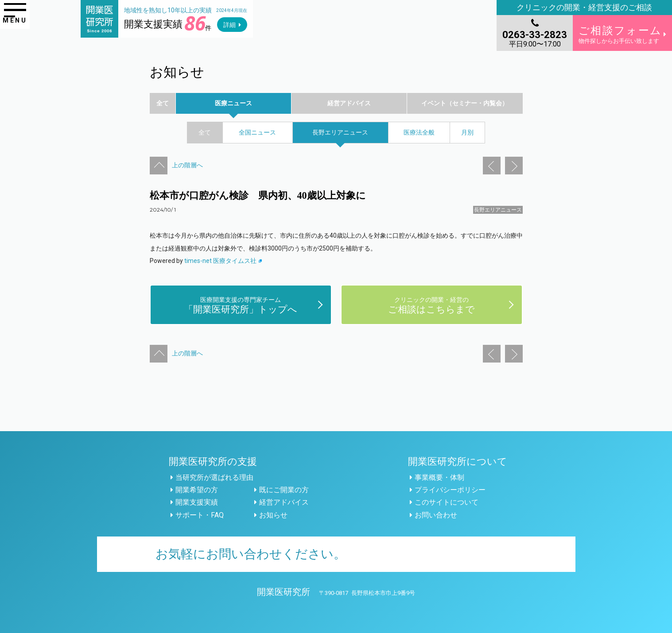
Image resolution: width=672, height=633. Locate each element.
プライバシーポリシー (450, 490)
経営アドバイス (284, 502)
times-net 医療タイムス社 (223, 261)
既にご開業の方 (284, 490)
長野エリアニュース (498, 210)
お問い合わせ (436, 515)
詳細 (229, 25)
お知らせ (273, 515)
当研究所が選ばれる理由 (214, 477)
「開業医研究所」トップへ (241, 305)
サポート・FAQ (200, 515)
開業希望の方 (197, 490)
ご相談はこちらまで (431, 305)
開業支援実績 (197, 502)
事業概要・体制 (439, 477)
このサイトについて (447, 502)
